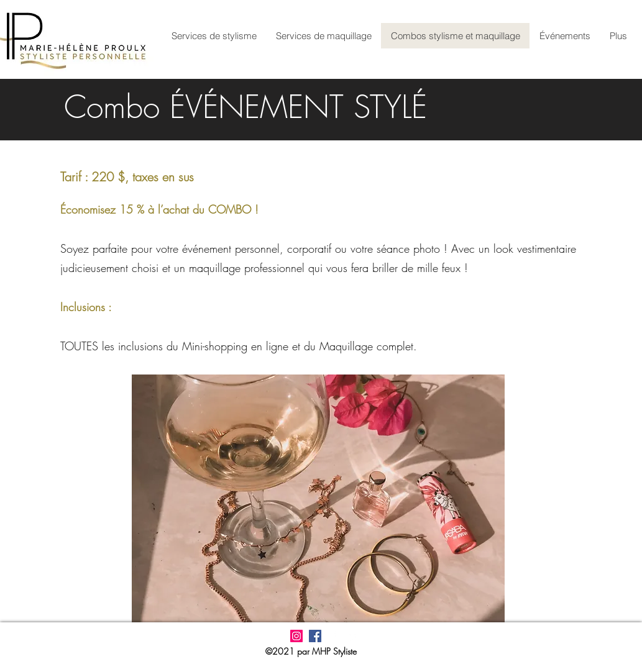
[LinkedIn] (352, 636)
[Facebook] (334, 636)
